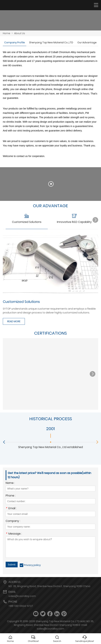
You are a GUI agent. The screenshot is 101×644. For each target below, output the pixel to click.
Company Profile (15, 42)
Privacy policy (32, 565)
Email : (11, 509)
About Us (20, 33)
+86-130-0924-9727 (21, 606)
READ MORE (14, 321)
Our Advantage (87, 42)
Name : (10, 483)
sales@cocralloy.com (22, 596)
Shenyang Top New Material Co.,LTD (51, 42)
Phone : (11, 496)
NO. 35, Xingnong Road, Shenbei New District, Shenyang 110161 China (49, 586)
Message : (14, 534)
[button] (95, 220)
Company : (13, 521)
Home (7, 33)
